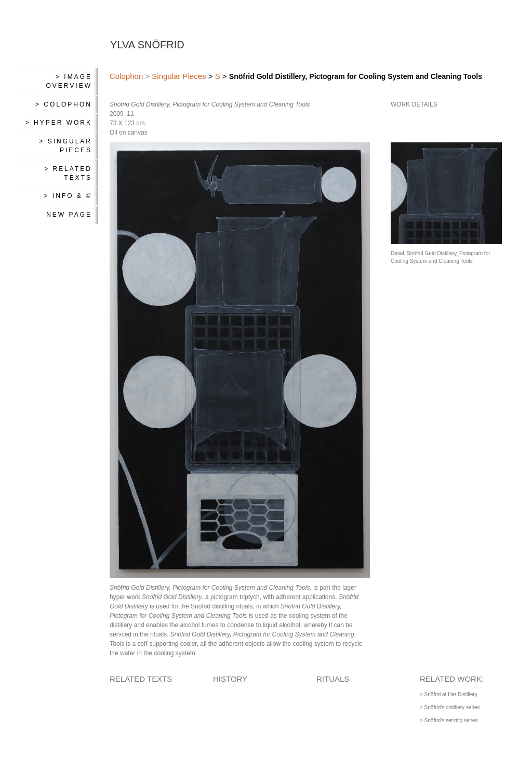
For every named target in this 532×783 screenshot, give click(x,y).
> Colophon (64, 104)
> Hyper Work (59, 123)
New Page (69, 215)
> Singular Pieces (65, 146)
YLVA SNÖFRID (147, 45)
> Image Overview (69, 81)
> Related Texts (68, 173)
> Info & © (68, 196)
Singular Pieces (179, 76)
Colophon (126, 76)
